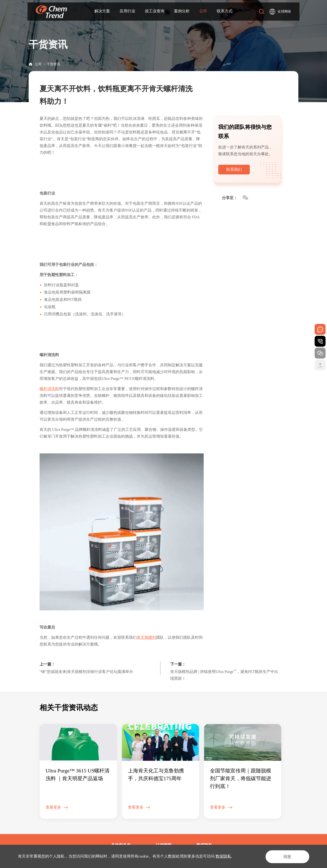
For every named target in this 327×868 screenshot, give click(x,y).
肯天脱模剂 (146, 637)
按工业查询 (155, 11)
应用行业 (127, 11)
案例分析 (182, 11)
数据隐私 (223, 856)
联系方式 (225, 11)
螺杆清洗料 (49, 389)
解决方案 (102, 11)
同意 (286, 856)
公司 (203, 11)
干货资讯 (53, 64)
